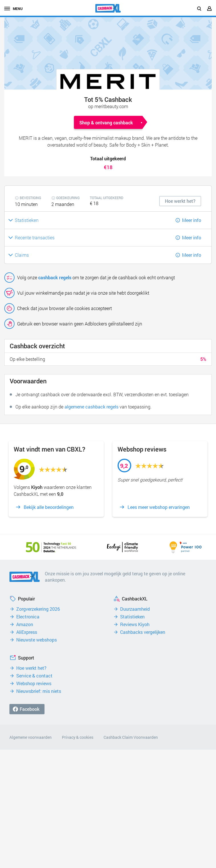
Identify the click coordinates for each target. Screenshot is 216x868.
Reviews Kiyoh (135, 624)
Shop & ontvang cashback (106, 123)
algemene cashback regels (91, 407)
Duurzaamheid (135, 609)
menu (13, 9)
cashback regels (55, 277)
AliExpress (27, 632)
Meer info (192, 220)
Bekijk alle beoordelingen (49, 507)
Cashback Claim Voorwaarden (131, 737)
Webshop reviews (34, 683)
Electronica (28, 617)
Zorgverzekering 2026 (38, 609)
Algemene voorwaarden (31, 737)
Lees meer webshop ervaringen (159, 507)
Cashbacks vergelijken (143, 632)
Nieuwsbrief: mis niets (39, 691)
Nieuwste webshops (37, 640)
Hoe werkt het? (31, 668)
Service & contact (34, 676)
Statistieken (132, 617)
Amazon (25, 624)
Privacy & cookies (78, 737)
